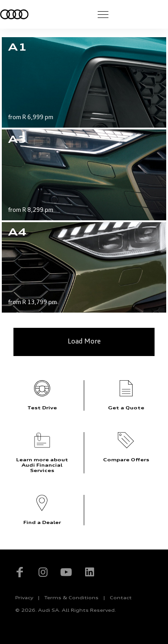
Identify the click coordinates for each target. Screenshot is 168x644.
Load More (84, 342)
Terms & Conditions (71, 598)
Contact (121, 598)
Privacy (24, 598)
